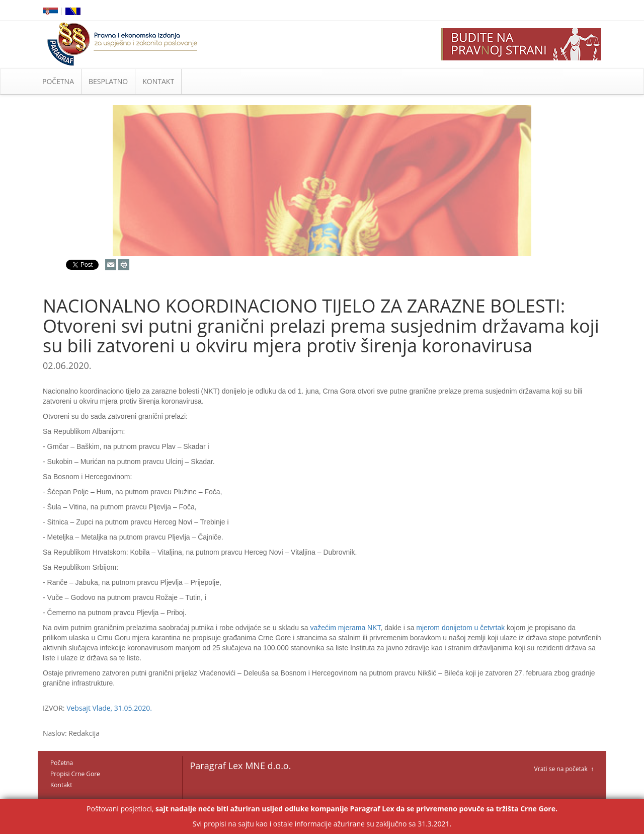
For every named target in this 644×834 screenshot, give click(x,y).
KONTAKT (158, 81)
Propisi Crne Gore (75, 774)
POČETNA (58, 81)
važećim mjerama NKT (345, 628)
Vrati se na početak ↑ (564, 769)
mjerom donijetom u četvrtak (460, 628)
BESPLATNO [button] (108, 81)
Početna (62, 763)
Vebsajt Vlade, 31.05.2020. (109, 708)
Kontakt (61, 785)
